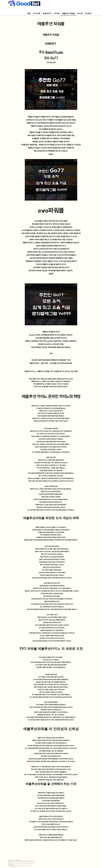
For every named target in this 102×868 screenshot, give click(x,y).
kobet (51, 154)
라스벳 (51, 274)
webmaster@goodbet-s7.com (14, 866)
